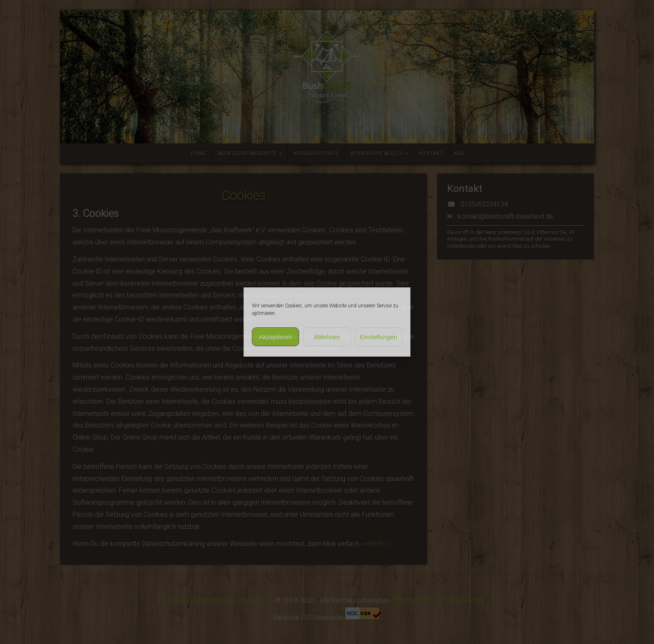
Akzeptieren (275, 337)
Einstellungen (378, 337)
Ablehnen (327, 337)
